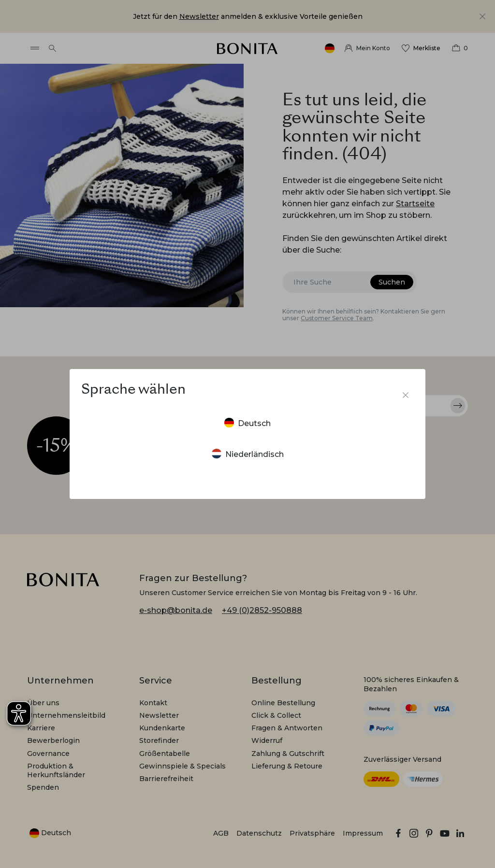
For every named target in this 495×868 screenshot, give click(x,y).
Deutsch (247, 423)
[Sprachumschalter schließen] (406, 395)
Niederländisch (248, 454)
